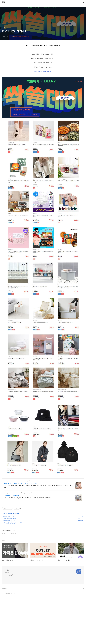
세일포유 (4, 2)
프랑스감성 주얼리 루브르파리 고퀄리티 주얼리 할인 (21, 507)
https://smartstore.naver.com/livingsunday (16, 516)
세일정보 (7, 596)
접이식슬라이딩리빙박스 (12, 519)
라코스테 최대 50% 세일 (8, 543)
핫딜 (4, 537)
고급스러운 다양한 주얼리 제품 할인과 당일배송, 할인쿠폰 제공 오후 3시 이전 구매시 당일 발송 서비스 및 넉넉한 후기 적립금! (37, 510)
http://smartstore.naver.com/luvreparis (15, 504)
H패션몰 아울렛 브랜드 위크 (9, 542)
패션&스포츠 (9, 537)
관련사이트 (4, 612)
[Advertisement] (43, 488)
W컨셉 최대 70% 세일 (8, 540)
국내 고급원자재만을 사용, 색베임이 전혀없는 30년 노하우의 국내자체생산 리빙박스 (27, 521)
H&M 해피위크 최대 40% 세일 (9, 547)
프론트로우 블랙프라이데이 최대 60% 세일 (12, 545)
